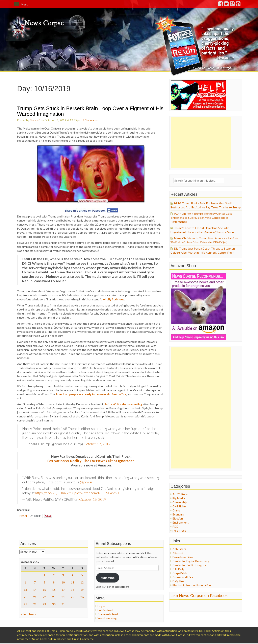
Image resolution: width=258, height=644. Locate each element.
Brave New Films (183, 557)
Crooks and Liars (183, 577)
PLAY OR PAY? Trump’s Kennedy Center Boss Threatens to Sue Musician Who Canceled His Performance (201, 218)
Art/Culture (180, 494)
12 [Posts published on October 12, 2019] (82, 582)
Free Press (179, 531)
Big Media (179, 498)
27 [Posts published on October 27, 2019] (25, 604)
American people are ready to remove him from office (91, 394)
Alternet (178, 553)
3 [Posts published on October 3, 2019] (63, 575)
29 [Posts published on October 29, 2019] (44, 604)
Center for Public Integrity (189, 565)
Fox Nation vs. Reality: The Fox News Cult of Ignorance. (91, 461)
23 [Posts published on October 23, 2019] (54, 597)
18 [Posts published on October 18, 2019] (73, 590)
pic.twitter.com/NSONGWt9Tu (98, 493)
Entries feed (105, 610)
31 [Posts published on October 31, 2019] (63, 604)
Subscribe (108, 578)
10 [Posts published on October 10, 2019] (63, 582)
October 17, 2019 (97, 444)
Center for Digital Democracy (191, 561)
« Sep (24, 614)
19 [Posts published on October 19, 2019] (82, 590)
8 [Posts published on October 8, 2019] (44, 582)
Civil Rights (180, 506)
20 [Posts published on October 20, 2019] (25, 597)
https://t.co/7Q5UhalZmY (54, 493)
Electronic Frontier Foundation (192, 585)
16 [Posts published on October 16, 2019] (54, 590)
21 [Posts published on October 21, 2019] (35, 597)
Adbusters (179, 549)
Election (178, 518)
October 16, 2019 (93, 499)
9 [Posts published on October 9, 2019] (54, 582)
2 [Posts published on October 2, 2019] (54, 575)
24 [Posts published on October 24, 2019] (63, 597)
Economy (178, 514)
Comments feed (108, 614)
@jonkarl (87, 482)
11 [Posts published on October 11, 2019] (73, 582)
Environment (181, 522)
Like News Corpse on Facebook (199, 596)
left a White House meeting (124, 404)
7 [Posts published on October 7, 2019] (35, 582)
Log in (101, 606)
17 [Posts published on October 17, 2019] (63, 590)
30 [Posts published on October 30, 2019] (54, 604)
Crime (176, 510)
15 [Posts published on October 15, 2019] (44, 590)
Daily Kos (178, 581)
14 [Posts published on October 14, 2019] (35, 590)
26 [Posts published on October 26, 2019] (82, 597)
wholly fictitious (113, 299)
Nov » (33, 614)
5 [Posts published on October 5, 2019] (82, 575)
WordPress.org (107, 618)
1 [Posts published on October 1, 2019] (44, 575)
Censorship (180, 502)
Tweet (23, 516)
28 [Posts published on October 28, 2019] (35, 604)
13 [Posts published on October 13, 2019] (25, 590)
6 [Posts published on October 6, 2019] (25, 582)
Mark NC (35, 120)
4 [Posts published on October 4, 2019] (73, 575)
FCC (175, 526)
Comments (91, 120)
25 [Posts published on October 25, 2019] (73, 597)
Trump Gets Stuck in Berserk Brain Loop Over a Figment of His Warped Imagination (90, 111)
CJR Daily (178, 569)
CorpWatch (180, 573)
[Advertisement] (201, 142)
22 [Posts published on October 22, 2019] (44, 597)
